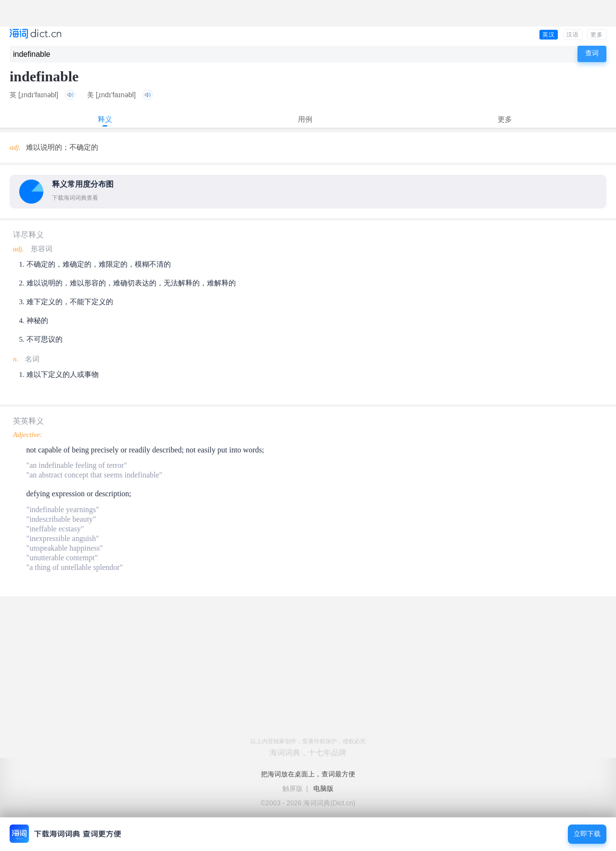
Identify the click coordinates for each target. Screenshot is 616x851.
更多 (597, 35)
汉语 (573, 35)
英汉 (549, 35)
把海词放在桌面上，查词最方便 (308, 774)
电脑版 (323, 788)
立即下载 (587, 834)
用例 (305, 119)
